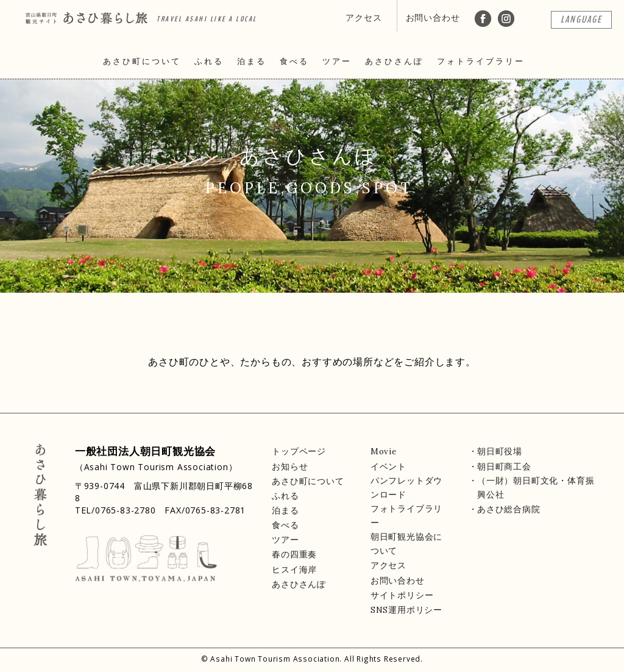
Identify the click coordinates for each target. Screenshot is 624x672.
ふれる (209, 61)
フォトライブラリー (481, 61)
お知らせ (290, 466)
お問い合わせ (433, 18)
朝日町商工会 (504, 466)
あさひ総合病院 (509, 509)
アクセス (363, 18)
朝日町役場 (500, 451)
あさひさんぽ (394, 61)
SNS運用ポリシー (406, 610)
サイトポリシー (402, 595)
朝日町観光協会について (406, 544)
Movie (384, 451)
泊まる (252, 61)
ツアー (337, 61)
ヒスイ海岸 (294, 570)
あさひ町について (142, 61)
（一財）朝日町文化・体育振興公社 (536, 488)
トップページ (299, 451)
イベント (388, 466)
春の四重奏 (294, 554)
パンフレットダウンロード (406, 488)
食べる (294, 61)
